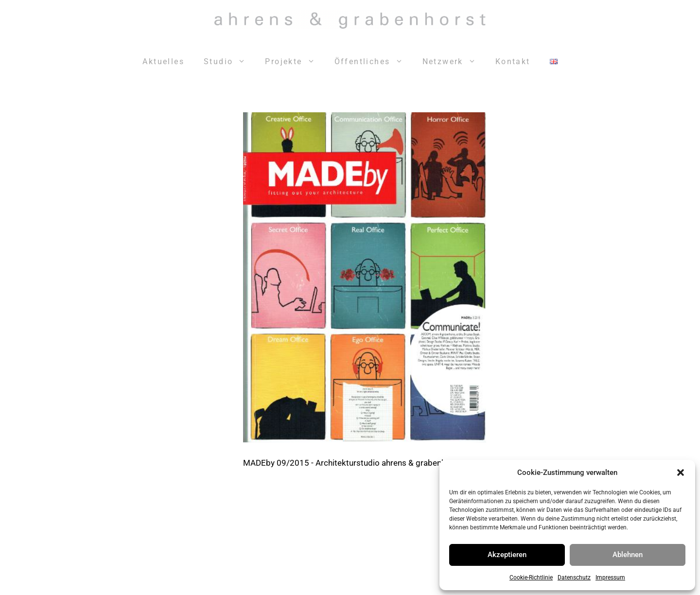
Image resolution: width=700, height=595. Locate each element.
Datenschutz (574, 577)
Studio (229, 62)
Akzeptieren (507, 555)
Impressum (610, 577)
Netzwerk (454, 62)
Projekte (295, 62)
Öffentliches (374, 62)
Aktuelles (163, 61)
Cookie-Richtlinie (531, 577)
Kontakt (513, 61)
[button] (681, 472)
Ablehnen (628, 555)
